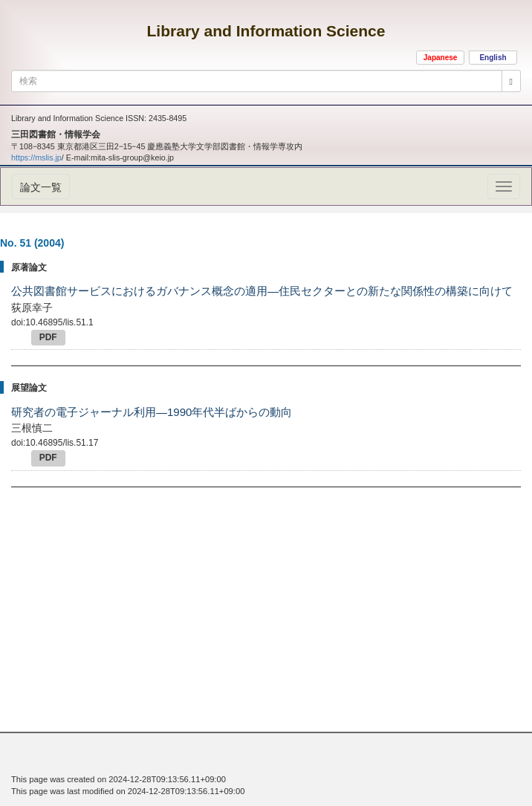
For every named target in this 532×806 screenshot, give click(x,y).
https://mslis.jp (36, 157)
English (493, 58)
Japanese (441, 58)
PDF (48, 337)
